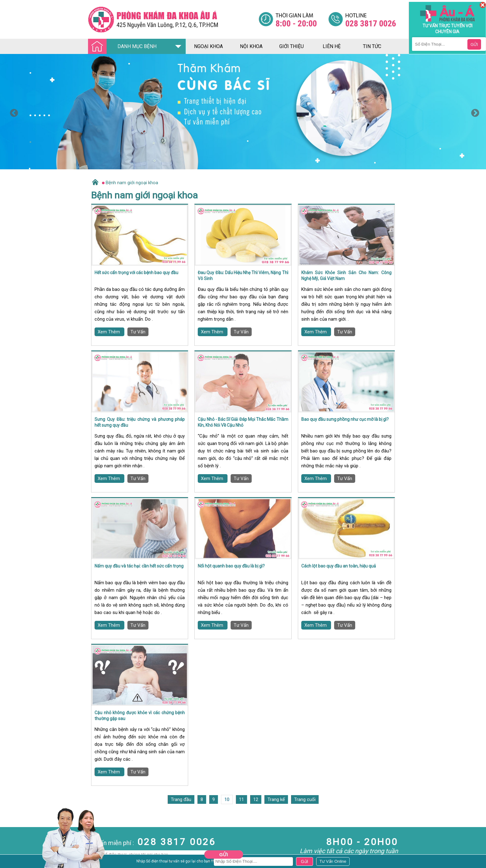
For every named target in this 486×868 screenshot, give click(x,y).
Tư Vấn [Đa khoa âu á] (138, 332)
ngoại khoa (208, 46)
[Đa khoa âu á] (173, 19)
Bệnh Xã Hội (12, 861)
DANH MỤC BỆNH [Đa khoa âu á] (124, 47)
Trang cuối (305, 799)
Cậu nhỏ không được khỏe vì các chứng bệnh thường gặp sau (140, 716)
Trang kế (276, 799)
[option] (243, 112)
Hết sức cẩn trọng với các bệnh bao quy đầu (136, 273)
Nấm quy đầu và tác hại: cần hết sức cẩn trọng (139, 566)
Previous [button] (12, 112)
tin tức (372, 46)
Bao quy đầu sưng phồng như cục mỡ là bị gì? (345, 419)
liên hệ (332, 46)
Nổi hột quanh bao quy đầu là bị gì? (231, 566)
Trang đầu (181, 799)
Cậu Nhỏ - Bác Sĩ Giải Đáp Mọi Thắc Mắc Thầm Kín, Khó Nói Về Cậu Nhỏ (243, 422)
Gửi (224, 855)
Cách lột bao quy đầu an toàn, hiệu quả (339, 566)
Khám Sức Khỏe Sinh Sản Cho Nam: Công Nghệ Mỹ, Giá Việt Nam (346, 276)
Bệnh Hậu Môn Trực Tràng (20, 853)
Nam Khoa (11, 845)
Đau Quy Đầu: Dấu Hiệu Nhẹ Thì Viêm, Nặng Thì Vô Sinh (243, 276)
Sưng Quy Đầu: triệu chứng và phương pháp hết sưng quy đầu (140, 422)
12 (256, 799)
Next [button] (474, 112)
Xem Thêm (109, 332)
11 (241, 799)
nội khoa (251, 46)
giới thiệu (292, 46)
